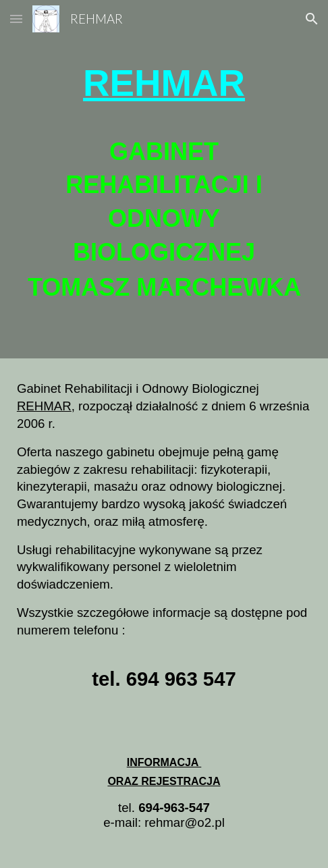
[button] (16, 19)
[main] (164, 83)
